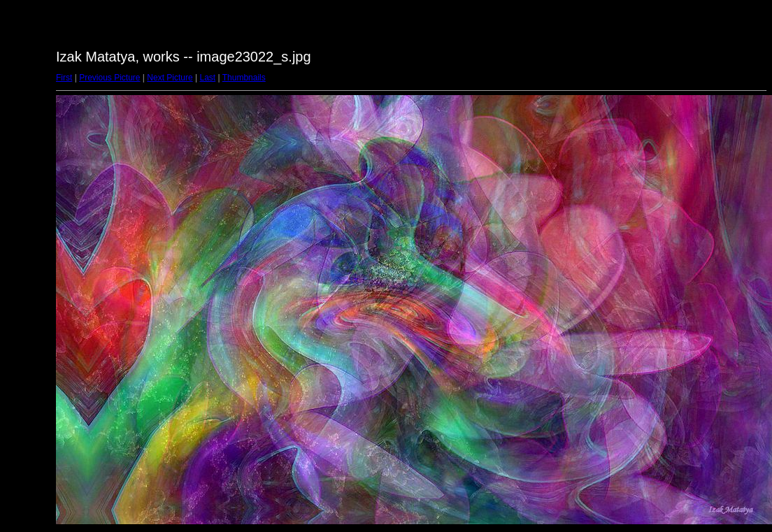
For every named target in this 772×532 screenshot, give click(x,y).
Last (207, 78)
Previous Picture (109, 78)
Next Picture (170, 78)
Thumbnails (244, 78)
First (64, 78)
